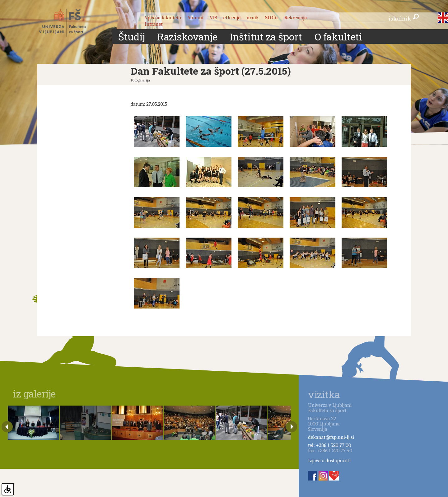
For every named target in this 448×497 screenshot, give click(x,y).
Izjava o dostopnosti (329, 460)
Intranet (154, 24)
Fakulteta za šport (69, 23)
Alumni (195, 18)
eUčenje (232, 18)
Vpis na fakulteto (163, 18)
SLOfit (272, 18)
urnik (253, 18)
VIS (213, 18)
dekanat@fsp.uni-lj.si (331, 437)
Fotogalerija (140, 80)
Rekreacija (296, 18)
